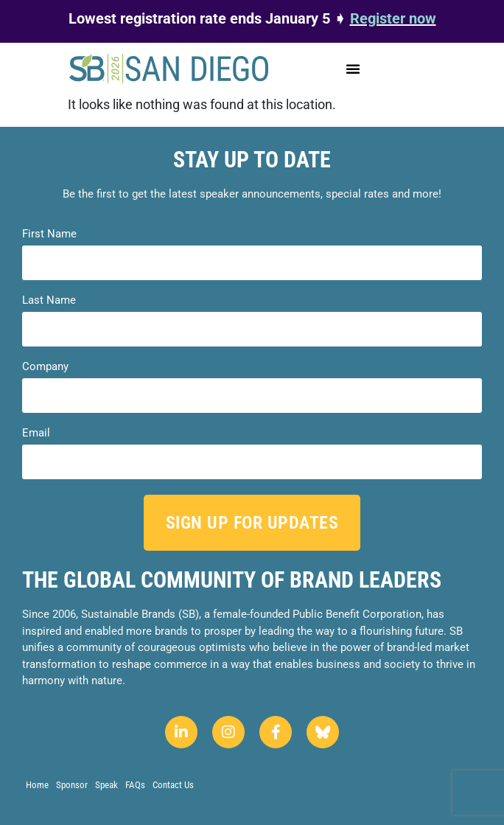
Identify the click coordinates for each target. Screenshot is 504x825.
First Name (49, 234)
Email (36, 433)
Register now (393, 18)
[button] (353, 69)
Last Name (49, 300)
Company (45, 367)
